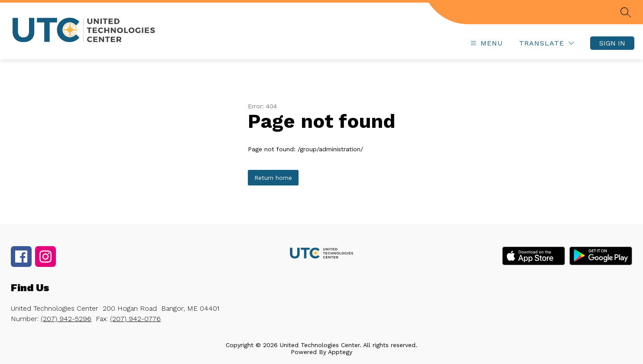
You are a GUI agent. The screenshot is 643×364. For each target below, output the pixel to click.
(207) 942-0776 (135, 319)
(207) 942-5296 (66, 319)
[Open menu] (486, 43)
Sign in (612, 43)
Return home (273, 178)
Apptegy (340, 352)
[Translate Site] (547, 43)
